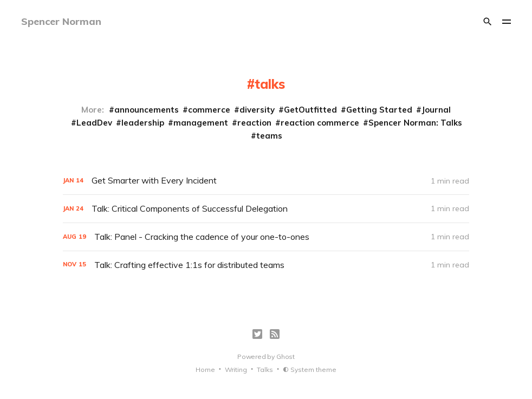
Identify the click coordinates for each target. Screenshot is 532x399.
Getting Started (379, 110)
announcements (147, 110)
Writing (236, 369)
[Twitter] (257, 334)
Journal (436, 110)
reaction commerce (320, 123)
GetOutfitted (310, 110)
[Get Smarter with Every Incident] (266, 181)
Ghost (286, 357)
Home (205, 369)
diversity (257, 110)
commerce (209, 110)
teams (269, 136)
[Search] (488, 22)
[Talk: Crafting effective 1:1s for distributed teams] (266, 265)
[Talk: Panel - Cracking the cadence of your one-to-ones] (266, 237)
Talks (265, 369)
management (201, 123)
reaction (254, 123)
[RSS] (275, 334)
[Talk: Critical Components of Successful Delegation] (266, 209)
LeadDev (94, 123)
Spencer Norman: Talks (415, 123)
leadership (143, 123)
